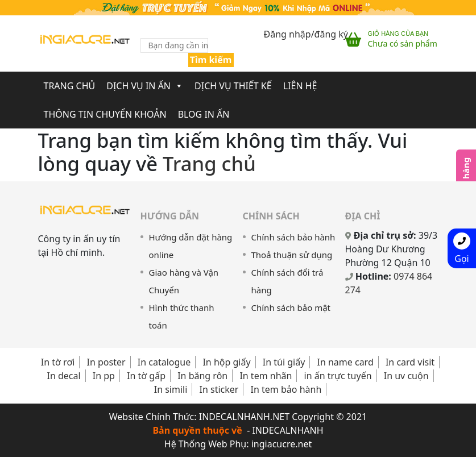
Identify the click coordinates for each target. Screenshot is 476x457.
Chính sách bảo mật (291, 308)
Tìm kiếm (211, 60)
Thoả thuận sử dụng (292, 255)
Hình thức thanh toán (182, 316)
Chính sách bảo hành (293, 237)
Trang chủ (70, 86)
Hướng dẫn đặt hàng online (191, 246)
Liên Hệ (300, 86)
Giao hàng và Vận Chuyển (184, 281)
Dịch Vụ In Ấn (145, 86)
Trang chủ (209, 163)
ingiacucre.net (282, 444)
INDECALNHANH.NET (244, 417)
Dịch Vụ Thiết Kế (233, 86)
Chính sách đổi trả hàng (287, 281)
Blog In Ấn (204, 114)
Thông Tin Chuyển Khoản (105, 114)
